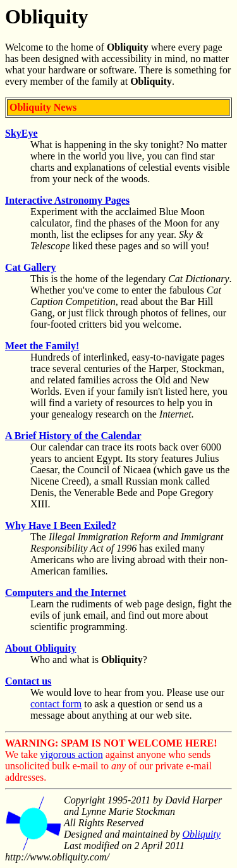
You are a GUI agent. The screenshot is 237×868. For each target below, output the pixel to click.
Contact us (28, 681)
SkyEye (21, 133)
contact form (56, 704)
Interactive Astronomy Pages (67, 200)
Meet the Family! (42, 346)
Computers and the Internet (66, 592)
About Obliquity (40, 648)
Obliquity (202, 834)
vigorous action (72, 754)
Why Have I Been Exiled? (61, 525)
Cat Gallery (30, 267)
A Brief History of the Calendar (73, 436)
